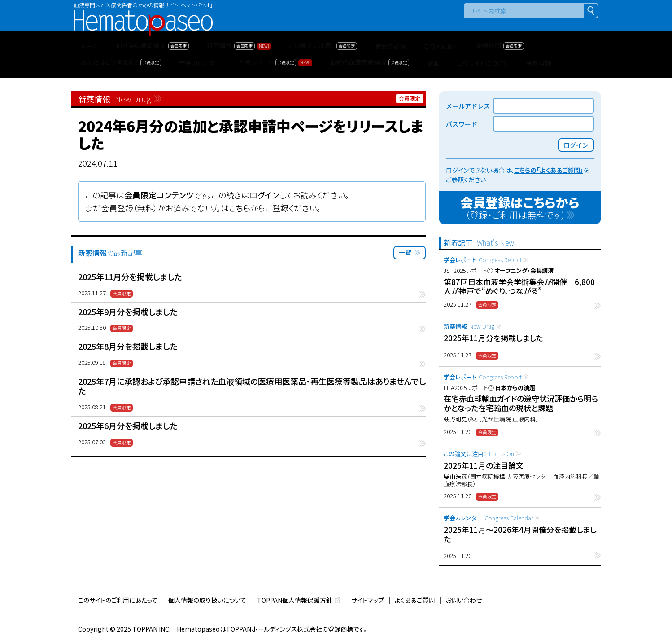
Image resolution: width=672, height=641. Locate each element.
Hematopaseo (143, 14)
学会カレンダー (488, 518)
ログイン (264, 195)
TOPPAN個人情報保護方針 (295, 600)
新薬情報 (469, 326)
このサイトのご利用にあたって (118, 600)
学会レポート (483, 260)
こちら (240, 208)
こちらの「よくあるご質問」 (549, 170)
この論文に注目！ (479, 454)
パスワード (462, 124)
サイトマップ (368, 600)
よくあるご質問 (415, 600)
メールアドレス (468, 106)
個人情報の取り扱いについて (207, 600)
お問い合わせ (464, 600)
